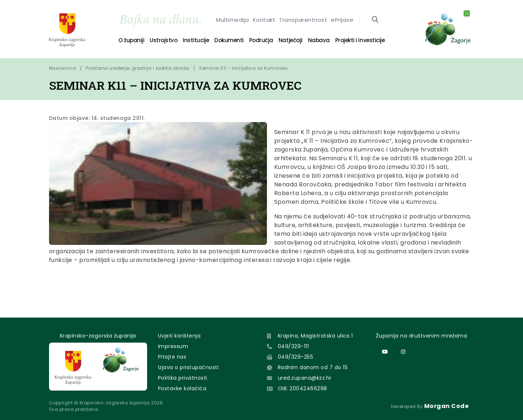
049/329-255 (295, 357)
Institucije (196, 40)
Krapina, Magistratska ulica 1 (315, 336)
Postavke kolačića (182, 388)
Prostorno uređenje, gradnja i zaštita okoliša (138, 68)
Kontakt (264, 21)
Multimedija (232, 21)
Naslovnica (63, 68)
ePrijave (342, 21)
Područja (261, 40)
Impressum (173, 346)
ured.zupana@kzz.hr (305, 378)
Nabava (319, 40)
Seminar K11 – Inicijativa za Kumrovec (244, 68)
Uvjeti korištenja (179, 336)
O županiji (131, 40)
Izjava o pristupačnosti (188, 367)
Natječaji (291, 40)
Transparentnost (303, 21)
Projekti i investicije (360, 40)
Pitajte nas (172, 357)
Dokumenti (229, 40)
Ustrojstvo (163, 40)
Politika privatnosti (183, 378)
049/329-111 (293, 346)
